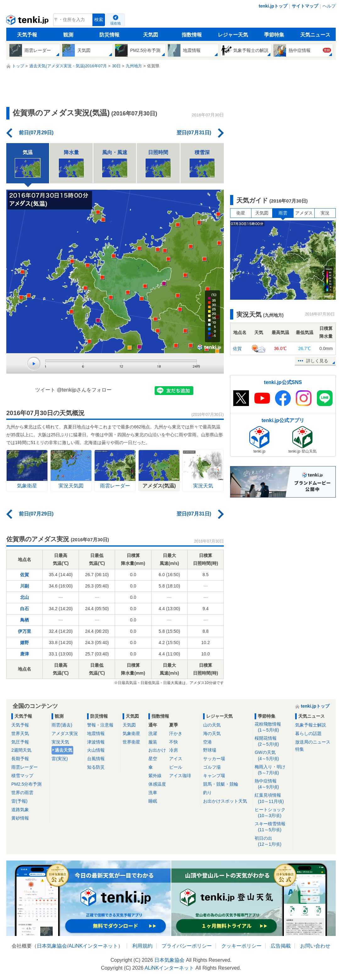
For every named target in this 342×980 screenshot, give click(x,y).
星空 (153, 759)
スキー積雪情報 (273, 827)
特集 (300, 749)
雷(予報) (19, 801)
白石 (25, 609)
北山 (25, 597)
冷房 (174, 750)
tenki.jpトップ (273, 6)
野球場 (210, 750)
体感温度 (157, 784)
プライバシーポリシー (187, 946)
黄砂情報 (20, 818)
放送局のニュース (313, 742)
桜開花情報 (273, 741)
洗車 (153, 793)
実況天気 (60, 742)
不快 (174, 742)
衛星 (241, 213)
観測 (68, 35)
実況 (325, 213)
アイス (176, 759)
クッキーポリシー (241, 946)
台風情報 (96, 759)
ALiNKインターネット (93, 946)
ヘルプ (329, 6)
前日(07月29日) (36, 133)
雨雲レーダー (25, 767)
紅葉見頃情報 (273, 798)
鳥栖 (25, 620)
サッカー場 (214, 759)
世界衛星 (131, 742)
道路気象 (20, 810)
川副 (25, 586)
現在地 (116, 23)
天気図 (151, 35)
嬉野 (25, 643)
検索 (99, 20)
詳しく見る (317, 361)
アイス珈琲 (180, 776)
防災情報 (109, 35)
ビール (176, 767)
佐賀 (25, 575)
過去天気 (63, 750)
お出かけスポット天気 (225, 801)
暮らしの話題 (308, 733)
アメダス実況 (65, 733)
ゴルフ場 (212, 767)
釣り (207, 793)
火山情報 (96, 750)
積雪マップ (22, 776)
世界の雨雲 (22, 793)
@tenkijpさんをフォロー (84, 390)
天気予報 (27, 35)
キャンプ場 (214, 776)
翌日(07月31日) (194, 133)
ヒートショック (273, 813)
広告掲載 (281, 946)
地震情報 (96, 733)
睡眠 (153, 801)
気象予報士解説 (311, 725)
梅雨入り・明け (273, 770)
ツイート (45, 390)
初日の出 (273, 841)
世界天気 (20, 733)
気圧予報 (20, 742)
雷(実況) (60, 759)
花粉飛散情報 (273, 727)
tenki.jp (28, 21)
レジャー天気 (233, 35)
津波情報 (96, 742)
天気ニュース (315, 35)
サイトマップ (305, 6)
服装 (153, 742)
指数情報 (192, 35)
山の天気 (212, 725)
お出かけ (157, 750)
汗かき (176, 733)
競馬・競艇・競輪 (221, 784)
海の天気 (212, 733)
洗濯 (153, 733)
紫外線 (155, 776)
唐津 (25, 654)
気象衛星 (131, 733)
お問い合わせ (315, 946)
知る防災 (96, 767)
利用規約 (142, 946)
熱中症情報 (273, 784)
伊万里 (25, 631)
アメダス (304, 213)
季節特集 (274, 35)
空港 (207, 742)
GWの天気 (273, 756)
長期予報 (20, 759)
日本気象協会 (52, 946)
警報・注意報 (100, 725)
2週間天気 (21, 750)
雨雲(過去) (62, 725)
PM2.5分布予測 (26, 784)
